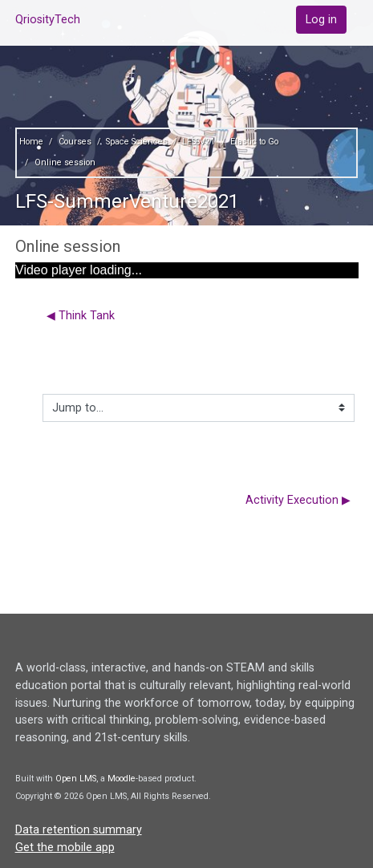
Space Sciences (137, 142)
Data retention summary (79, 830)
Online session (65, 162)
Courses (75, 142)
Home (31, 142)
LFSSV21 (199, 142)
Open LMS (76, 779)
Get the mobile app (65, 848)
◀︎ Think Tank (81, 316)
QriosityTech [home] (48, 20)
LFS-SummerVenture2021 (127, 201)
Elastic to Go (254, 142)
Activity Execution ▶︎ (298, 500)
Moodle (122, 779)
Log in (321, 20)
